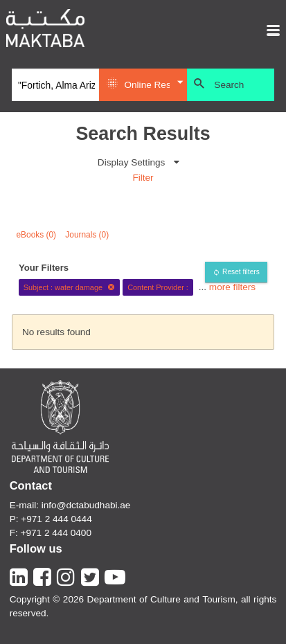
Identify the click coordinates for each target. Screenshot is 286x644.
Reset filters (241, 272)
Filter (143, 178)
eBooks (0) (37, 235)
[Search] (55, 85)
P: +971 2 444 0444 (51, 519)
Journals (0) (87, 235)
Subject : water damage (70, 287)
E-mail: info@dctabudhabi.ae (70, 505)
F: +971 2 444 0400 (51, 533)
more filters (232, 287)
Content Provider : (158, 287)
